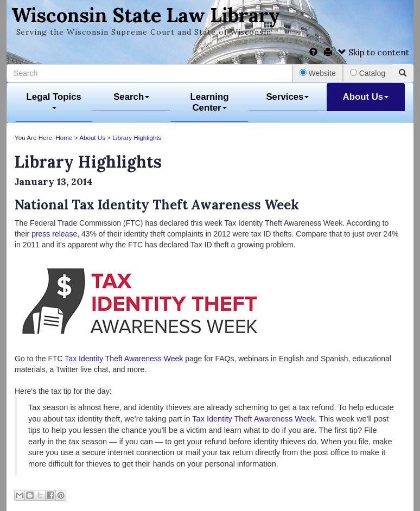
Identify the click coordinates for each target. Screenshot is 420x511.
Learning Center (210, 102)
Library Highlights (137, 138)
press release (54, 234)
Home (64, 138)
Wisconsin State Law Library (146, 15)
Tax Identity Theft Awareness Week (124, 359)
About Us (366, 97)
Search (131, 97)
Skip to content (374, 52)
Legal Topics (54, 101)
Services (287, 97)
